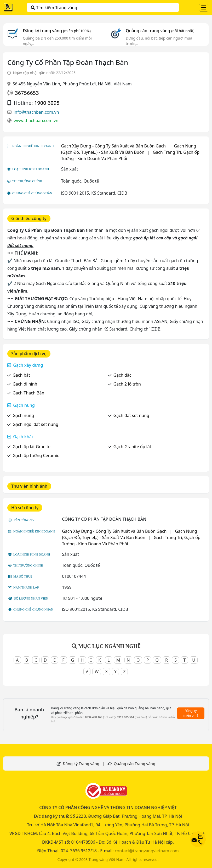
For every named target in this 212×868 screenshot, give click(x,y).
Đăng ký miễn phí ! (191, 713)
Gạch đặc (122, 375)
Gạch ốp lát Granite (31, 447)
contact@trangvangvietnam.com (147, 851)
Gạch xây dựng (28, 365)
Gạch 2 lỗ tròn (127, 384)
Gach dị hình (25, 384)
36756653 (27, 93)
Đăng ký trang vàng (57, 31)
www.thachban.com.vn (36, 120)
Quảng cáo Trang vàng (134, 763)
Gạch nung (24, 405)
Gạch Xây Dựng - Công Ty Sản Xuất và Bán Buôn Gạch (113, 146)
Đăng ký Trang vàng (81, 763)
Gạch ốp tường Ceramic (36, 455)
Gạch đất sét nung (131, 415)
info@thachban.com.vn (36, 112)
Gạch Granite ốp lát (132, 447)
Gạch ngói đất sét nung (35, 424)
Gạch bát (21, 375)
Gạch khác (23, 437)
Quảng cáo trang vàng (160, 31)
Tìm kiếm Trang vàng (54, 8)
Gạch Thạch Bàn (28, 393)
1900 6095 (47, 103)
